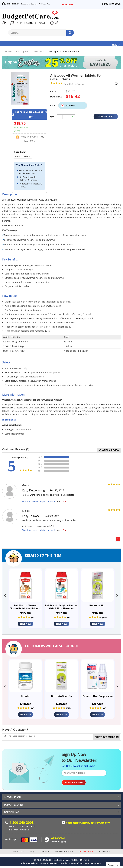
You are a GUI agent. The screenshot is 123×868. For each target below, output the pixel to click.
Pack (53, 103)
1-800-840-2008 (111, 4)
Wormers (39, 51)
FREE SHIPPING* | (11, 4)
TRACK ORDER (68, 4)
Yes (59, 502)
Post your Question (107, 738)
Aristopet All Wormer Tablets (64, 51)
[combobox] (113, 865)
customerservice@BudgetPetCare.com (88, 824)
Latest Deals (86, 853)
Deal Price (56, 97)
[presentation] (5, 595)
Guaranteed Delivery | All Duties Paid (36, 4)
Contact (44, 853)
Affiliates (104, 853)
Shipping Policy (64, 853)
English (111, 865)
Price (53, 91)
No (64, 502)
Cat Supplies (23, 51)
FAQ (32, 853)
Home (8, 51)
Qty (52, 120)
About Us (18, 853)
